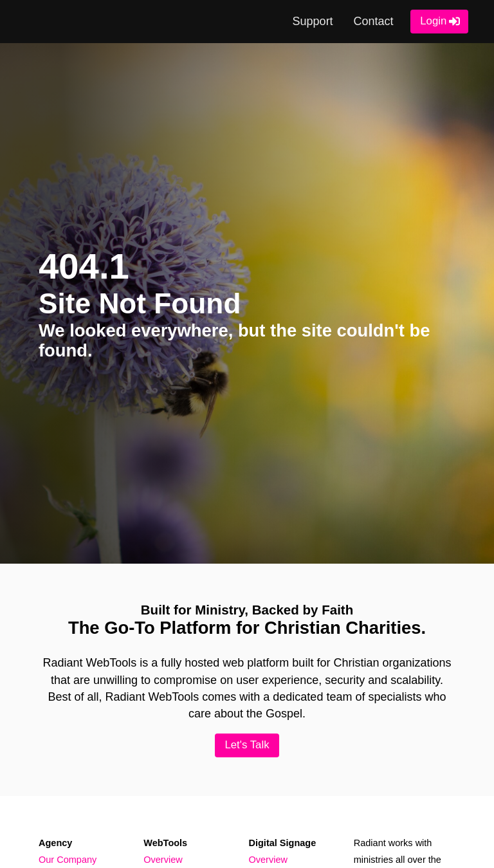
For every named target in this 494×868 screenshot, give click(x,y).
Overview (163, 860)
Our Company (68, 860)
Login (433, 22)
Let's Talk (247, 745)
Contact (372, 21)
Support (312, 21)
